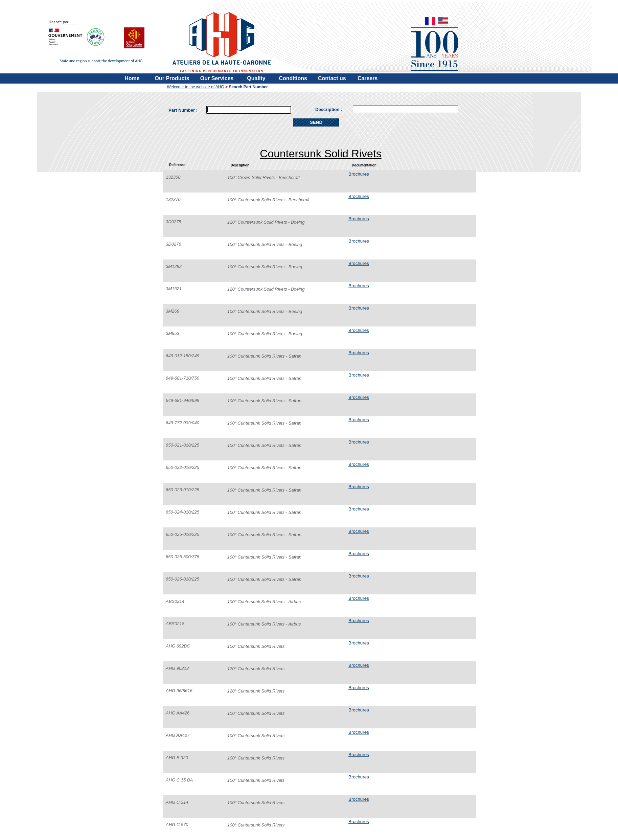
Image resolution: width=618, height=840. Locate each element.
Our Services (217, 78)
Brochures (359, 174)
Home (132, 78)
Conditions (293, 78)
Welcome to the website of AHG (196, 87)
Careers (368, 78)
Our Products (172, 78)
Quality (256, 78)
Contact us (332, 78)
